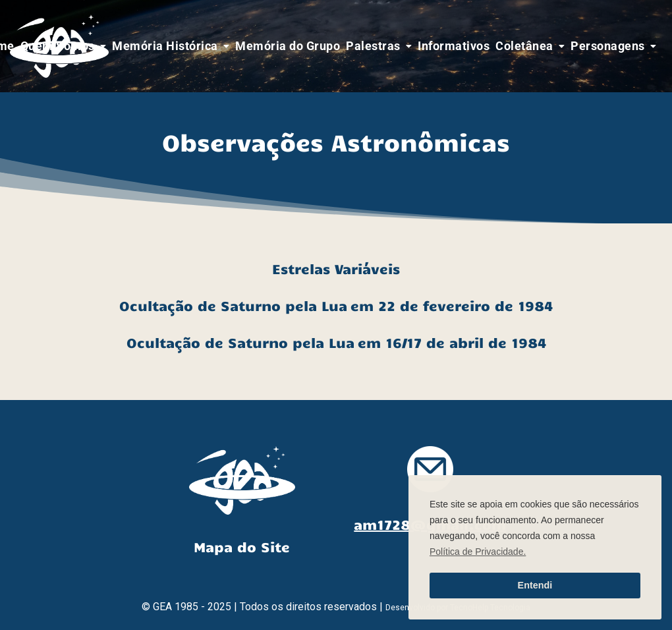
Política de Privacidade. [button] (478, 552)
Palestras (373, 46)
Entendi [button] (535, 585)
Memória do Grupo (288, 46)
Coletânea (524, 46)
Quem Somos (58, 46)
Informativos (454, 46)
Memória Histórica (165, 46)
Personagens (608, 46)
